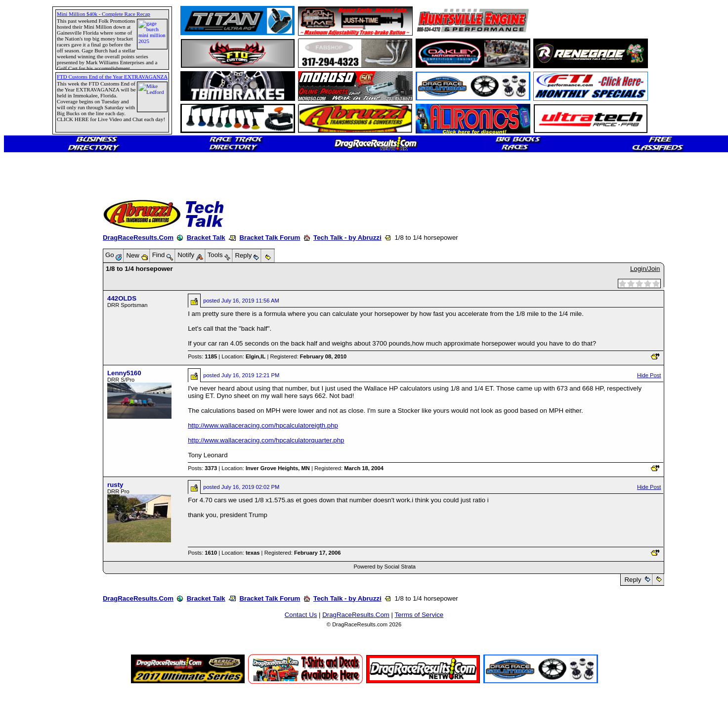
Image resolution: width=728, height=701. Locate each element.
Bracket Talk (206, 238)
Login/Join (645, 269)
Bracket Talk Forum (270, 238)
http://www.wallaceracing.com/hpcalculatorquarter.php (266, 440)
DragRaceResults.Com (138, 238)
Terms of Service (419, 615)
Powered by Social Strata (385, 567)
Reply (633, 580)
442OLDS (122, 298)
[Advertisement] (42, 358)
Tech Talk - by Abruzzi (347, 238)
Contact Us (301, 615)
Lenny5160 (124, 373)
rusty (115, 485)
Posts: (202, 356)
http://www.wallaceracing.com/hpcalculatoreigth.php (263, 425)
